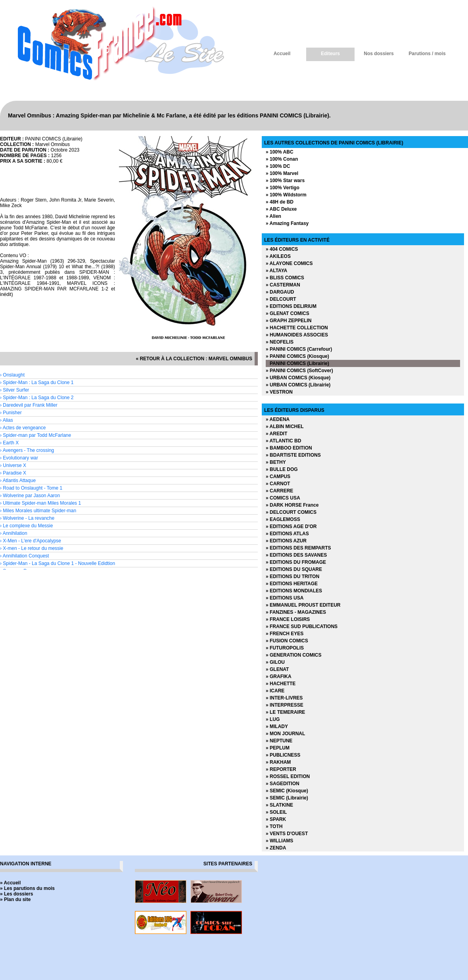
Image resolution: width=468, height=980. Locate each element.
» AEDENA (278, 419)
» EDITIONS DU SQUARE (294, 569)
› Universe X (13, 465)
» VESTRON (279, 392)
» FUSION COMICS (287, 641)
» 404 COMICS (282, 249)
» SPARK (276, 819)
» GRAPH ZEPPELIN (289, 321)
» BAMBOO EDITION (289, 448)
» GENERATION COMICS (293, 655)
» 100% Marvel (282, 173)
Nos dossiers (379, 54)
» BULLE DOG (282, 469)
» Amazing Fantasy (287, 223)
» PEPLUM (278, 748)
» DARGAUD (280, 292)
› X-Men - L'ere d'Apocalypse (31, 541)
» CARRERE (279, 491)
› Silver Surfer (14, 390)
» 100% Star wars (285, 181)
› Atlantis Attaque (18, 480)
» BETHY (276, 462)
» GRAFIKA (279, 676)
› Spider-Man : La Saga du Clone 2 (37, 398)
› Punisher (11, 413)
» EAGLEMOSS (283, 519)
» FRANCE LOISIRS (288, 619)
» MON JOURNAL (285, 734)
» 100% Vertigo (283, 188)
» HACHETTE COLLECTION (297, 328)
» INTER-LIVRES (284, 698)
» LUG (273, 719)
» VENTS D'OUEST (287, 834)
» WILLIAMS (279, 841)
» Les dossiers (16, 894)
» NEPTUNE (279, 741)
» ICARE (275, 691)
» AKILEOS (278, 256)
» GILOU (275, 662)
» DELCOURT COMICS (291, 512)
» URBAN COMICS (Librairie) (298, 385)
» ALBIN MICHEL (285, 427)
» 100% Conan (282, 159)
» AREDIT (276, 434)
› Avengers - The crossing (27, 450)
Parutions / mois (427, 54)
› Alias (7, 420)
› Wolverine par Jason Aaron (30, 496)
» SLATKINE (279, 805)
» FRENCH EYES (285, 634)
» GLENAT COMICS (288, 313)
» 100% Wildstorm (286, 195)
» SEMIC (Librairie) (287, 798)
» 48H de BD (280, 202)
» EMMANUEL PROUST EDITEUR (303, 605)
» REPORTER (281, 769)
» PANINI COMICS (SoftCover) (299, 371)
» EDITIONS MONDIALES (294, 591)
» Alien (273, 216)
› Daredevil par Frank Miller (29, 405)
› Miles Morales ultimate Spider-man (38, 511)
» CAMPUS (278, 477)
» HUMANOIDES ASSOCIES (297, 335)
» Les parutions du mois (27, 888)
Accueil (282, 54)
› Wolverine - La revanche (27, 518)
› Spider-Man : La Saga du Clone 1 (37, 382)
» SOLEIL (276, 812)
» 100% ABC (280, 152)
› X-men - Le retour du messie (32, 548)
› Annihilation (14, 533)
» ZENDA (276, 848)
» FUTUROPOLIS (285, 648)
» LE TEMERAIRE (285, 712)
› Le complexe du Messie (26, 526)
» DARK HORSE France (292, 505)
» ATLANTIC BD (283, 441)
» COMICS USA (283, 498)
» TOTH (274, 826)
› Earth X (9, 443)
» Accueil (10, 883)
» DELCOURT (281, 299)
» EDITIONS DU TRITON (292, 576)
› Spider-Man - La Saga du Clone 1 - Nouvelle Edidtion (58, 563)
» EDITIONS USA (285, 598)
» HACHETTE (281, 684)
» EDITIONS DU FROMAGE (296, 562)
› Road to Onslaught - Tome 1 (31, 488)
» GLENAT (277, 669)
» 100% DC (278, 166)
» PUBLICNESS (283, 755)
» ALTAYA (276, 271)
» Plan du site (15, 899)
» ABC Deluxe (281, 209)
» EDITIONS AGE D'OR (291, 527)
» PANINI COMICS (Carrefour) (299, 349)
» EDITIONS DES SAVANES (296, 555)
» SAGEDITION (283, 784)
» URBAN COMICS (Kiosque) (298, 378)
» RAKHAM (278, 762)
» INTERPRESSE (285, 705)
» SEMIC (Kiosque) (287, 791)
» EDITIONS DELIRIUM (291, 306)
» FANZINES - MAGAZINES (296, 612)
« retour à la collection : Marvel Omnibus (194, 359)
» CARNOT (278, 484)
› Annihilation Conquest (24, 556)
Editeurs (330, 54)
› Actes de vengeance (23, 428)
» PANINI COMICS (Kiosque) (297, 356)
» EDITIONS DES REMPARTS (298, 548)
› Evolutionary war (19, 458)
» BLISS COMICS (285, 278)
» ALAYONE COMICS (289, 263)
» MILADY (277, 726)
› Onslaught (12, 375)
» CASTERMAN (283, 285)
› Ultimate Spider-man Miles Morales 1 (40, 503)
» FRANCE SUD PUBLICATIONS (302, 626)
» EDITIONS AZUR (286, 541)
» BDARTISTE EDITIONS (293, 455)
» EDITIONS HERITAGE (292, 584)
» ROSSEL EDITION (288, 776)
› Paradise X (13, 473)
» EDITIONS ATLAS (287, 534)
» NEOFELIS (280, 342)
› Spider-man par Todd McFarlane (35, 435)
